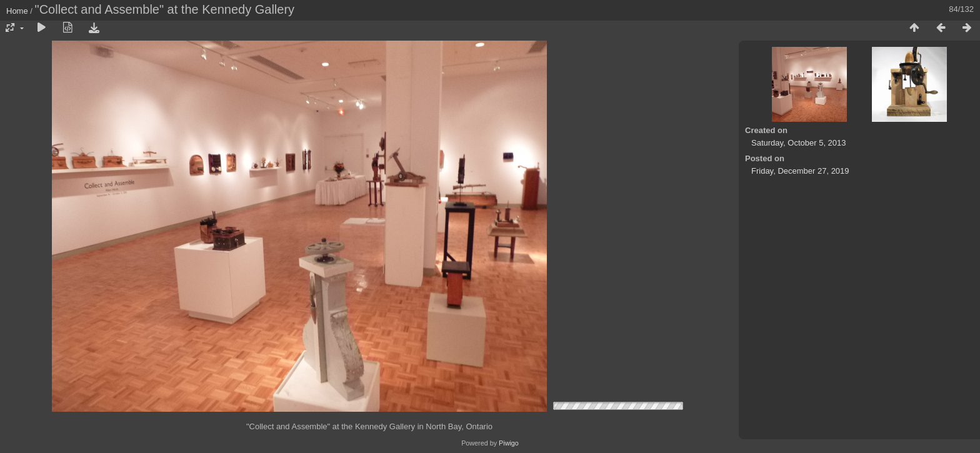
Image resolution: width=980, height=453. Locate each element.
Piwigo (509, 443)
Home (17, 11)
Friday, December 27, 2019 (800, 171)
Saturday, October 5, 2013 (799, 143)
